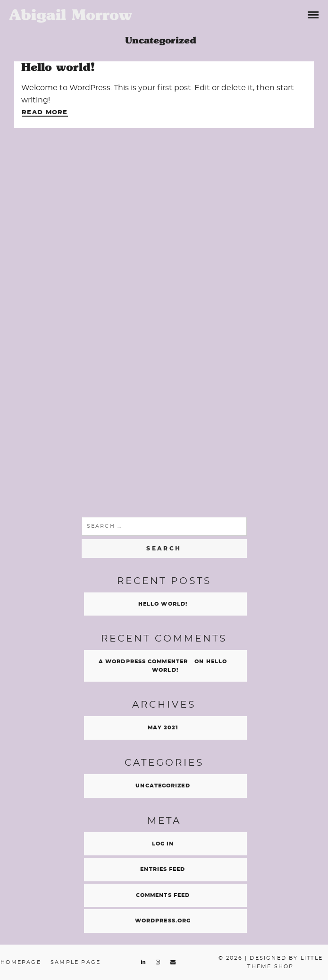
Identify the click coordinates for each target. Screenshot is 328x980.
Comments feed (163, 895)
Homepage (21, 962)
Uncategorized (163, 786)
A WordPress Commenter (143, 662)
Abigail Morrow (71, 14)
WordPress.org (163, 921)
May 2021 (163, 728)
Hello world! (58, 67)
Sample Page (76, 962)
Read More (45, 113)
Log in (163, 844)
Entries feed (163, 869)
